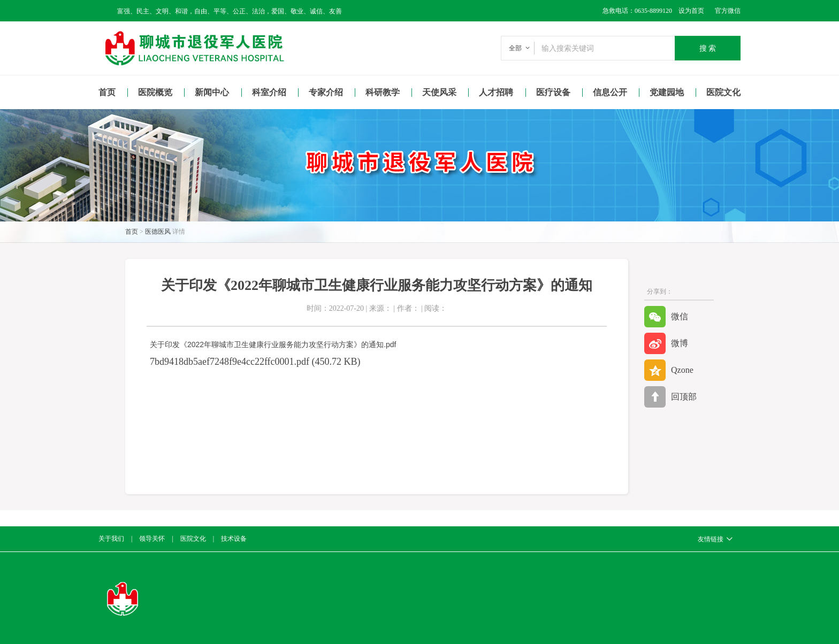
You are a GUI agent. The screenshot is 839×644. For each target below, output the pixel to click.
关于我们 (111, 539)
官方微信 (728, 11)
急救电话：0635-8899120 (637, 11)
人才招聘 (496, 92)
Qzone (669, 370)
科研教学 (383, 92)
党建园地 (667, 92)
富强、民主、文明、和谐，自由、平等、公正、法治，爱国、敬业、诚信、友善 (230, 11)
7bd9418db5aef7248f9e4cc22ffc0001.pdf (230, 362)
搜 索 (708, 48)
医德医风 (158, 232)
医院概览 (155, 92)
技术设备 (234, 539)
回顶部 (670, 397)
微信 (666, 317)
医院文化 (723, 92)
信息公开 (610, 92)
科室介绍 (269, 92)
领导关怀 (152, 539)
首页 (107, 92)
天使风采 (439, 92)
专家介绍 (326, 92)
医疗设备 (553, 92)
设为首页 (688, 11)
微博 (666, 343)
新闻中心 (212, 92)
